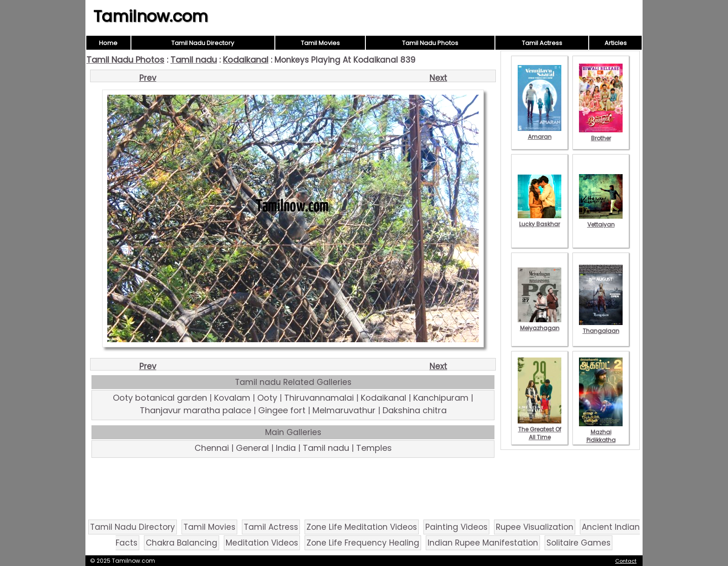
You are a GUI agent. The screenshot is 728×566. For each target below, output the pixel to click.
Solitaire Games (578, 543)
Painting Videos (456, 527)
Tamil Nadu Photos (430, 43)
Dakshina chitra (415, 410)
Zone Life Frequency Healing (363, 543)
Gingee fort (282, 410)
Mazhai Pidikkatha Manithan (601, 436)
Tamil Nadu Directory (203, 43)
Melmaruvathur (344, 410)
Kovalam (232, 398)
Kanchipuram (441, 398)
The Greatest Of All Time (539, 429)
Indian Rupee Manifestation (483, 543)
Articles (616, 43)
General (252, 448)
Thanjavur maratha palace (195, 410)
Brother (601, 134)
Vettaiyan (601, 221)
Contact (626, 561)
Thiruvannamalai (319, 398)
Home (108, 43)
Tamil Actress (542, 43)
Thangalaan (601, 327)
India (286, 448)
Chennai (212, 448)
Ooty (267, 398)
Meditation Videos (262, 543)
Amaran (539, 133)
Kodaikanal (246, 60)
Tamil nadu (194, 60)
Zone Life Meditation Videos (362, 527)
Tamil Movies (320, 43)
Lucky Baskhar (539, 220)
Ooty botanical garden (160, 398)
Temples (374, 448)
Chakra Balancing (182, 543)
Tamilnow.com (151, 16)
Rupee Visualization (535, 527)
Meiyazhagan (539, 324)
